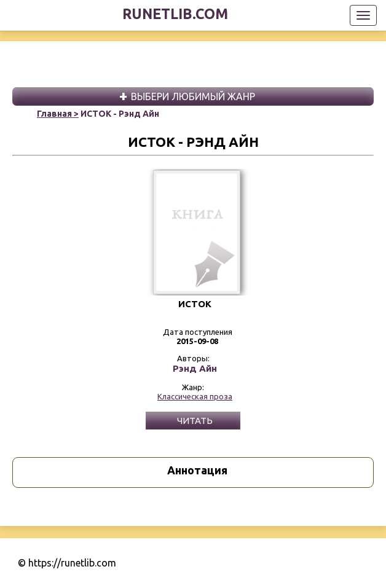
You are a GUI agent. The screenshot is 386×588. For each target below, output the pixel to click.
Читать (195, 421)
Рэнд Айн (195, 369)
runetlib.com (175, 14)
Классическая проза (195, 396)
